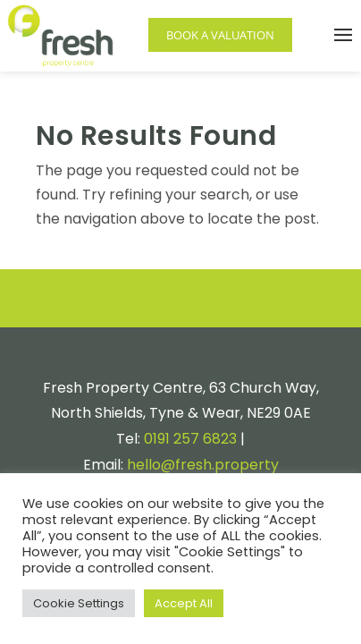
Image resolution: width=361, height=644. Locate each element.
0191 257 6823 (190, 439)
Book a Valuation (220, 35)
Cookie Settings (79, 603)
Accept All (184, 603)
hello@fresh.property (203, 465)
